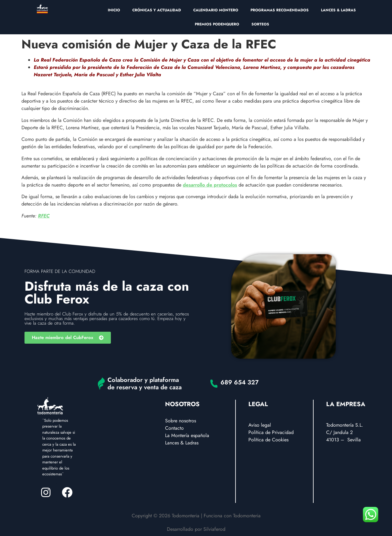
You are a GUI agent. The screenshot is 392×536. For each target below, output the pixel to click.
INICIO (114, 10)
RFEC (44, 216)
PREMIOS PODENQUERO (217, 24)
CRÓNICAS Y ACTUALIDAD (157, 10)
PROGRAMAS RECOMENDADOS (280, 10)
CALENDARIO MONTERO (216, 10)
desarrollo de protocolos (210, 185)
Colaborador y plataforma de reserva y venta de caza (145, 384)
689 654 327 (240, 382)
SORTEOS (260, 24)
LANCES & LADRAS (338, 10)
